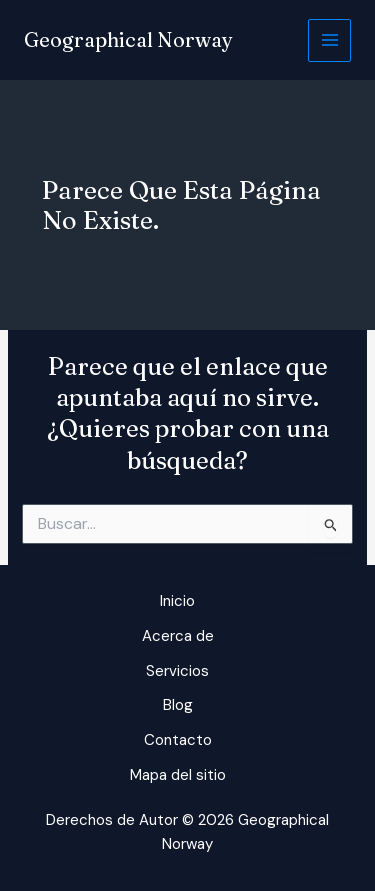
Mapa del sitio (178, 775)
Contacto (178, 740)
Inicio (177, 601)
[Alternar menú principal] (329, 40)
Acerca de (178, 636)
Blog (178, 705)
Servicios (177, 671)
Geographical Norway (128, 39)
